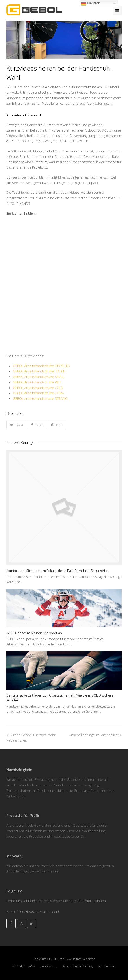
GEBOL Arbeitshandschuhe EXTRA (38, 393)
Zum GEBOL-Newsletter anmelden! (33, 912)
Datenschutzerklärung (77, 966)
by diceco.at (106, 966)
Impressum (48, 966)
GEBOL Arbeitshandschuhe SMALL (39, 377)
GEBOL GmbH (57, 959)
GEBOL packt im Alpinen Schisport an (34, 633)
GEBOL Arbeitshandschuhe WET (37, 382)
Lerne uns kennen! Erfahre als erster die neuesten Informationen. (57, 901)
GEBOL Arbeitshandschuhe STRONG (40, 398)
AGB (32, 966)
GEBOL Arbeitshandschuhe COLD (38, 388)
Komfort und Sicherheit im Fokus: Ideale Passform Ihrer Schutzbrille (57, 571)
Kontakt (18, 966)
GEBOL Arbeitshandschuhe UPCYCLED (42, 366)
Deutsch (91, 4)
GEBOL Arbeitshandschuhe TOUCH (39, 371)
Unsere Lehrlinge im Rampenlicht (95, 735)
